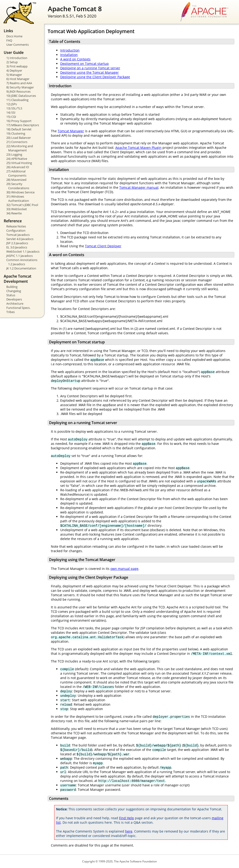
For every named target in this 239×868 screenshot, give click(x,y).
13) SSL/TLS (14, 108)
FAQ (9, 40)
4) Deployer (14, 70)
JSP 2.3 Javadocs (17, 243)
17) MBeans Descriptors (23, 125)
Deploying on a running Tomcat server (90, 68)
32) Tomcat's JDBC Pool (22, 205)
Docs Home (14, 36)
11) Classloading (17, 100)
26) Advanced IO (18, 167)
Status (11, 295)
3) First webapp (17, 66)
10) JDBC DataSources (21, 96)
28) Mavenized (16, 180)
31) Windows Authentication (18, 199)
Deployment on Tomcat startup (84, 64)
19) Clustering (16, 133)
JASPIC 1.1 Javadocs (19, 256)
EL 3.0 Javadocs (17, 247)
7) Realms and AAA (19, 83)
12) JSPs (12, 104)
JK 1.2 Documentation (21, 268)
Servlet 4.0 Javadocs (20, 239)
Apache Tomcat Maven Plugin (138, 148)
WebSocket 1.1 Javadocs (23, 251)
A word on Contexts (75, 59)
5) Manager (14, 75)
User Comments (18, 45)
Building (12, 287)
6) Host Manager (18, 79)
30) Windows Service (20, 192)
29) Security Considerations (18, 186)
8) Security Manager (20, 87)
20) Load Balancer (19, 138)
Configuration (16, 230)
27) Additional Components (16, 173)
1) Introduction (17, 58)
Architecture (15, 303)
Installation (69, 55)
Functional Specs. (18, 308)
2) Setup (12, 62)
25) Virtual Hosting (19, 163)
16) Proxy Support (19, 121)
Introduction (70, 50)
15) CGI (11, 117)
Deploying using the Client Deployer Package (95, 77)
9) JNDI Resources (18, 91)
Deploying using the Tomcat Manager (90, 72)
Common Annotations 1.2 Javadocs (22, 262)
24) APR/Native (17, 159)
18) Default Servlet (19, 129)
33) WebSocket (17, 209)
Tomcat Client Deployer (103, 246)
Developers (14, 299)
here (129, 831)
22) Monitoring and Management (20, 148)
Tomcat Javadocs (18, 235)
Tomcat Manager (71, 131)
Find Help (127, 818)
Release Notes (16, 226)
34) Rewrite (14, 213)
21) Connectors (17, 142)
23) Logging (14, 154)
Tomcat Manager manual (139, 187)
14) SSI (11, 112)
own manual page (124, 569)
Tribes (11, 312)
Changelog (14, 291)
